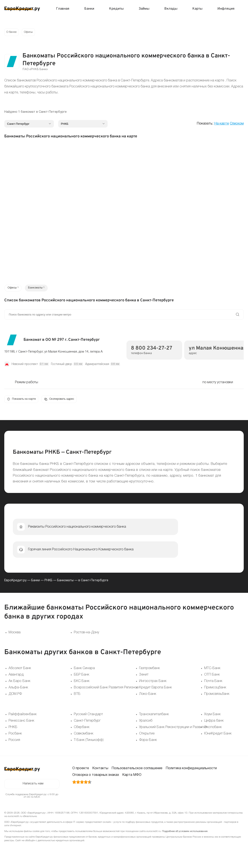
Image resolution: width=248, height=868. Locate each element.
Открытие (147, 735)
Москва (15, 634)
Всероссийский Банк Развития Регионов (106, 689)
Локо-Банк (148, 696)
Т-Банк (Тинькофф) (89, 742)
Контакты (100, 770)
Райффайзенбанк (23, 716)
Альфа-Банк (18, 689)
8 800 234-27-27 (152, 350)
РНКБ (48, 582)
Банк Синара (84, 670)
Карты (197, 9)
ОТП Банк (212, 676)
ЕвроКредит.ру (15, 582)
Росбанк (15, 735)
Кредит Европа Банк (155, 689)
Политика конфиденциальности (191, 770)
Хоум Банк (212, 716)
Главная (63, 9)
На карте (222, 125)
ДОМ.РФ (15, 696)
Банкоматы (65, 582)
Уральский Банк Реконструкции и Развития (173, 729)
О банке (12, 32)
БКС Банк (82, 683)
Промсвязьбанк (217, 696)
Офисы (30, 32)
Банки (89, 9)
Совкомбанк (84, 735)
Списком (237, 125)
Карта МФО (132, 777)
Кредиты (116, 9)
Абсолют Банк (20, 670)
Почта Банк (213, 683)
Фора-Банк (148, 742)
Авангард (16, 676)
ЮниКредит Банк (218, 735)
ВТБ (77, 696)
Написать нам (33, 786)
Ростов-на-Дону (86, 634)
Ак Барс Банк (19, 683)
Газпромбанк (149, 670)
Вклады (171, 9)
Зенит (144, 676)
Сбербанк (82, 729)
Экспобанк (213, 729)
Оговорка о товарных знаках (96, 777)
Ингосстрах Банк (153, 683)
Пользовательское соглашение (137, 770)
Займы (144, 9)
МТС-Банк (212, 670)
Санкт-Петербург (87, 722)
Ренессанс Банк (21, 722)
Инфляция (226, 9)
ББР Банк (82, 676)
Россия (14, 742)
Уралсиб (146, 722)
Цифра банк (214, 722)
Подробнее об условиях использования (185, 834)
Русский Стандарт (88, 716)
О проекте (81, 770)
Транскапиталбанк (154, 716)
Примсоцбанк (215, 689)
